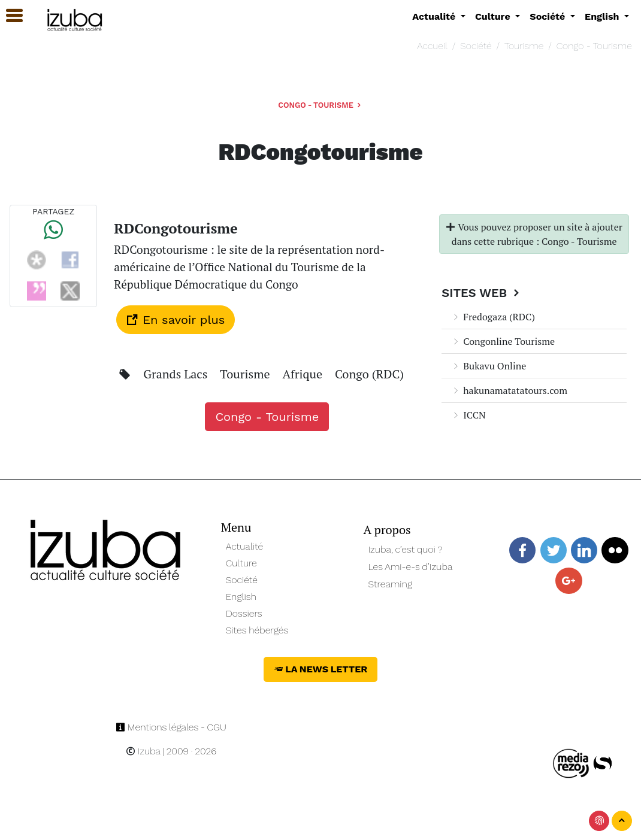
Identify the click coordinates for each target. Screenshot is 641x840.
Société (476, 46)
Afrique (304, 374)
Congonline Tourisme (503, 341)
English (241, 597)
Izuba (143, 751)
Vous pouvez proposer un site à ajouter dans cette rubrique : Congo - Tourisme (534, 234)
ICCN (468, 415)
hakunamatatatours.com (509, 390)
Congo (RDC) (369, 374)
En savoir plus (176, 320)
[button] (9, 16)
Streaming (390, 584)
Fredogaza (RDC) (493, 317)
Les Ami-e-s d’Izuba (410, 567)
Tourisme (524, 46)
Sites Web (482, 293)
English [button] (603, 16)
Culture (241, 563)
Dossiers (244, 613)
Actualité (245, 546)
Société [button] (549, 16)
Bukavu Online (489, 366)
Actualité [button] (435, 16)
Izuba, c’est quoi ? (405, 549)
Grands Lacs (177, 374)
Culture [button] (494, 16)
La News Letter (321, 669)
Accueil (432, 46)
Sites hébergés (257, 630)
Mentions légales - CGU (171, 727)
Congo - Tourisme (594, 46)
